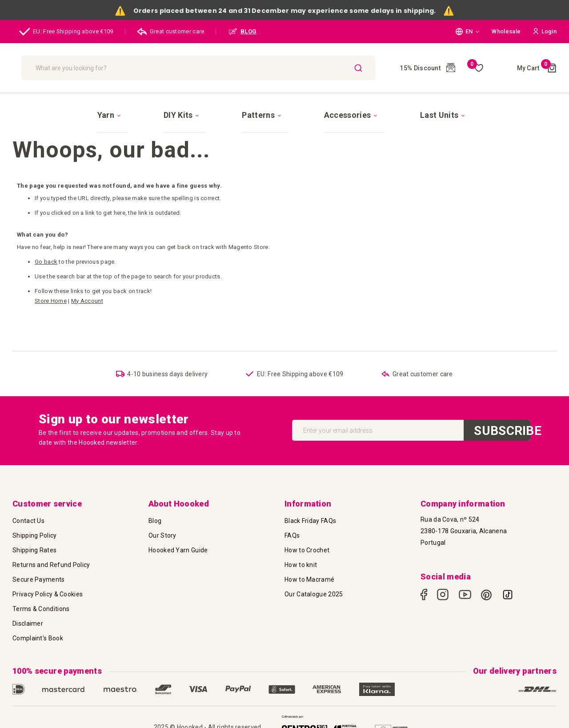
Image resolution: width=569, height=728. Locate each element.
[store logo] (71, 68)
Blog (155, 521)
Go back (46, 246)
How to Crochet (307, 550)
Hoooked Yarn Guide (178, 550)
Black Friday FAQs (310, 521)
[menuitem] (160, 107)
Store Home (51, 285)
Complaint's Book (38, 638)
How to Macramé (309, 579)
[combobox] (255, 68)
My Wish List (475, 68)
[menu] (284, 107)
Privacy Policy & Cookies (48, 594)
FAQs (292, 535)
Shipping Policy (35, 535)
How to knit (301, 565)
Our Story (162, 535)
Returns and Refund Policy (51, 565)
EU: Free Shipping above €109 (66, 32)
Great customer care (171, 32)
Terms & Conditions (41, 609)
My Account (87, 285)
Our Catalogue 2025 (314, 594)
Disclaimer (28, 623)
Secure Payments (39, 579)
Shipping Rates (34, 550)
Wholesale (506, 31)
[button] (467, 32)
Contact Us (28, 521)
